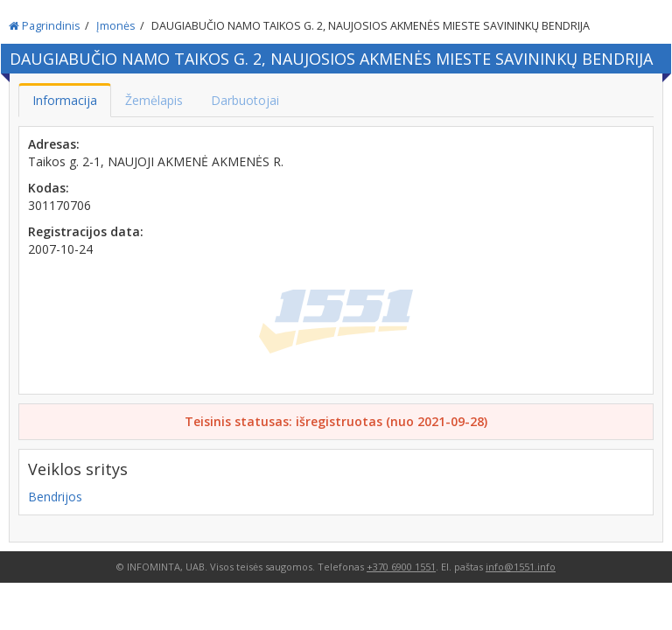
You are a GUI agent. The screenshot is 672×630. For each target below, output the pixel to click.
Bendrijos (55, 497)
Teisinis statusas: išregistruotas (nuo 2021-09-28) (336, 421)
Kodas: (49, 188)
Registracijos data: (86, 231)
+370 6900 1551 (401, 567)
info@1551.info (521, 567)
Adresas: (54, 144)
